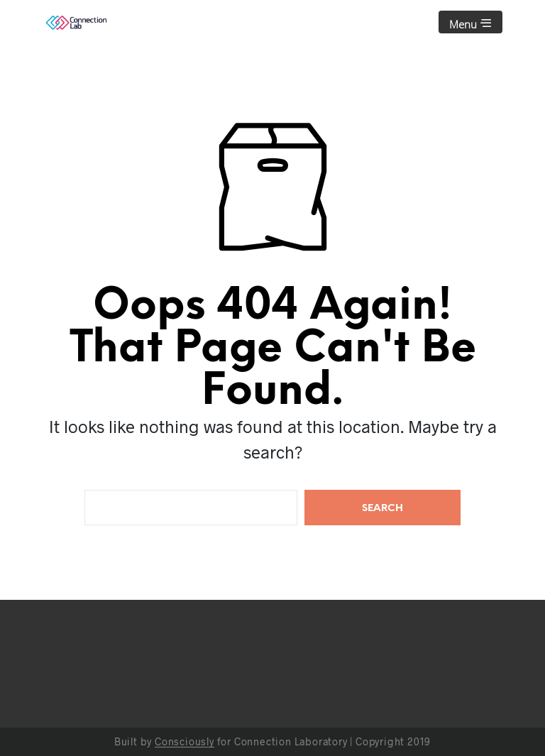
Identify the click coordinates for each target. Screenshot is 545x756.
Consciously (185, 742)
